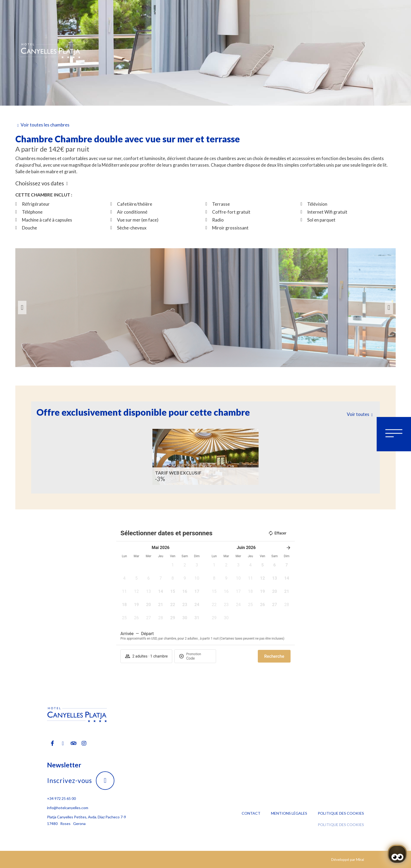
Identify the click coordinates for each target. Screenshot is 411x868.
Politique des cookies (341, 813)
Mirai (360, 859)
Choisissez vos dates (40, 183)
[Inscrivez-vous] (105, 781)
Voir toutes (358, 414)
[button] (22, 308)
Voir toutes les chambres (45, 125)
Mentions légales (289, 813)
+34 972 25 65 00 (61, 798)
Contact (251, 813)
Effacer (277, 533)
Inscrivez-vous (69, 780)
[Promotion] (199, 658)
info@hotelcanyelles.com (68, 808)
